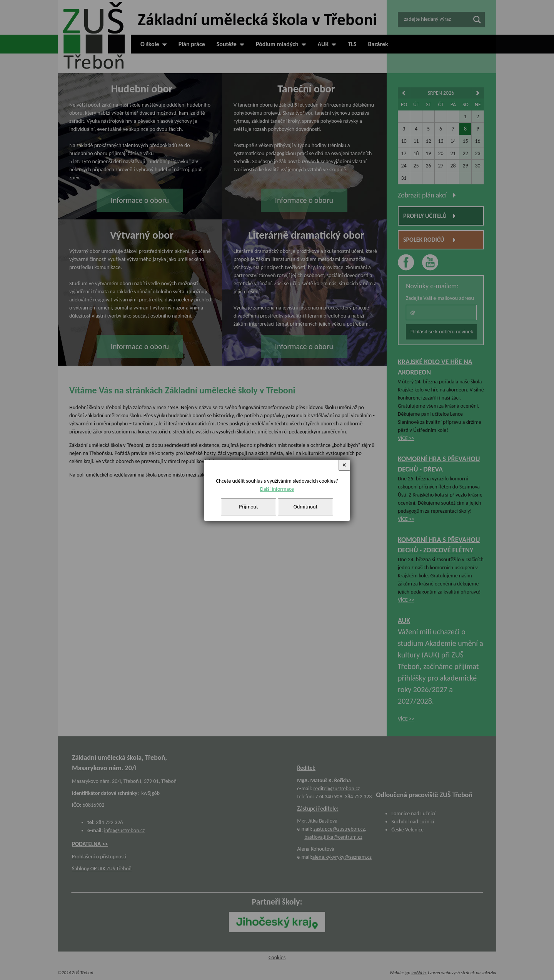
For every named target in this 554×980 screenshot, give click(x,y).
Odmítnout (306, 507)
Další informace (277, 489)
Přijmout (248, 507)
